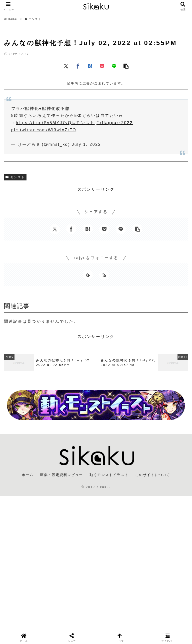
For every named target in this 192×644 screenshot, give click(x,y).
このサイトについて (153, 475)
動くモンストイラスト (109, 475)
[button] (126, 66)
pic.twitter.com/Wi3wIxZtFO (44, 130)
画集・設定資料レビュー (61, 475)
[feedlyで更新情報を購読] (88, 275)
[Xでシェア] (66, 66)
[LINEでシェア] (114, 66)
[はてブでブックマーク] (90, 66)
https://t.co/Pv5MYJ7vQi (44, 123)
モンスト (15, 177)
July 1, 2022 (86, 144)
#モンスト (84, 123)
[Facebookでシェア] (78, 66)
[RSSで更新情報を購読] (104, 275)
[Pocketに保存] (102, 66)
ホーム (28, 475)
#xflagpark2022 (115, 123)
